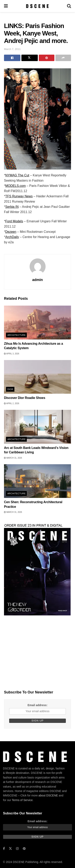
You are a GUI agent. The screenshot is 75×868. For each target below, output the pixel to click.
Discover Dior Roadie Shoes (25, 398)
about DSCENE (48, 795)
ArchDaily (12, 237)
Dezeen (11, 232)
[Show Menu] (6, 6)
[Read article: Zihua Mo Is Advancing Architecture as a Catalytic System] (37, 323)
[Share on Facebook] (12, 58)
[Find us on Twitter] (10, 849)
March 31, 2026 (13, 458)
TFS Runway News (19, 196)
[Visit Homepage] (37, 6)
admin (37, 280)
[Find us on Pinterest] (24, 849)
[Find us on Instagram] (17, 849)
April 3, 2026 (12, 354)
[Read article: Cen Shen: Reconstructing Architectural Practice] (37, 481)
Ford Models (14, 221)
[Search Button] (69, 6)
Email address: (38, 705)
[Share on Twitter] (30, 58)
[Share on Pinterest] (47, 58)
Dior (10, 389)
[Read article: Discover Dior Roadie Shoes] (37, 377)
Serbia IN (12, 207)
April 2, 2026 (12, 403)
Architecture (16, 335)
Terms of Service (22, 800)
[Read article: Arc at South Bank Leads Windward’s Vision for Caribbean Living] (37, 427)
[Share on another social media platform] (63, 58)
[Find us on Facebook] (4, 849)
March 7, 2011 (12, 49)
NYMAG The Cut (17, 175)
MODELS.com (15, 186)
